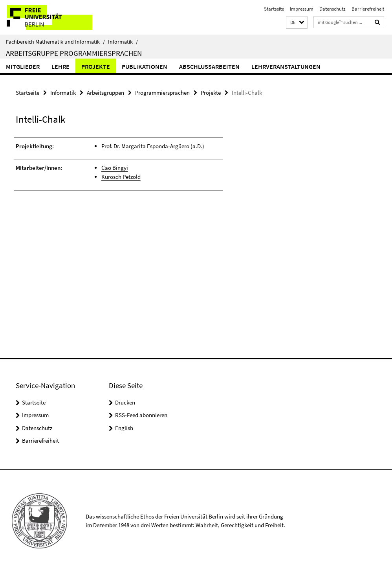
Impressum (302, 9)
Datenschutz (332, 9)
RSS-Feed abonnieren (141, 415)
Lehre (60, 66)
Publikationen (145, 66)
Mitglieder (23, 66)
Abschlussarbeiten (209, 66)
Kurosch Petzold (121, 176)
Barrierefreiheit (368, 9)
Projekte (96, 66)
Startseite (274, 9)
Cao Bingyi (115, 168)
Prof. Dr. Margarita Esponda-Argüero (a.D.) (153, 146)
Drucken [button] (125, 402)
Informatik (123, 42)
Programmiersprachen (162, 93)
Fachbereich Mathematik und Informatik (55, 42)
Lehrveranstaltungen (286, 66)
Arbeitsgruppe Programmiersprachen (74, 53)
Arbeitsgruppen (105, 93)
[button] (297, 23)
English (124, 428)
